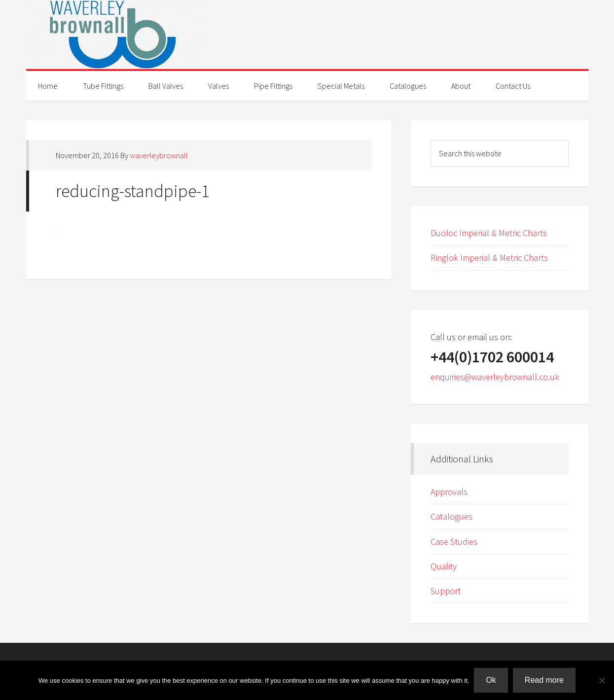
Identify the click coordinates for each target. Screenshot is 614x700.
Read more (544, 680)
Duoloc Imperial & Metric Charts (489, 233)
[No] (602, 680)
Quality (444, 566)
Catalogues (451, 516)
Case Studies (454, 542)
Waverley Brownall (307, 35)
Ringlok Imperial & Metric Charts (489, 258)
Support (446, 591)
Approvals (449, 492)
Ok (491, 680)
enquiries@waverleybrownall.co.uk (495, 377)
